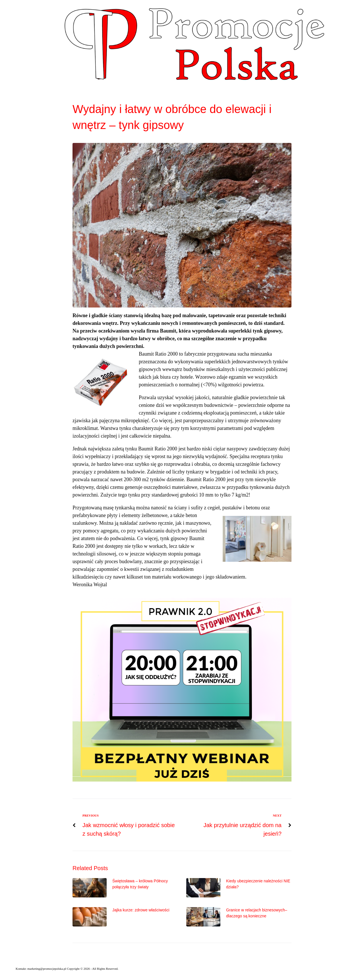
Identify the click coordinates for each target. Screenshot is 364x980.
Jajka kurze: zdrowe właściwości (141, 910)
